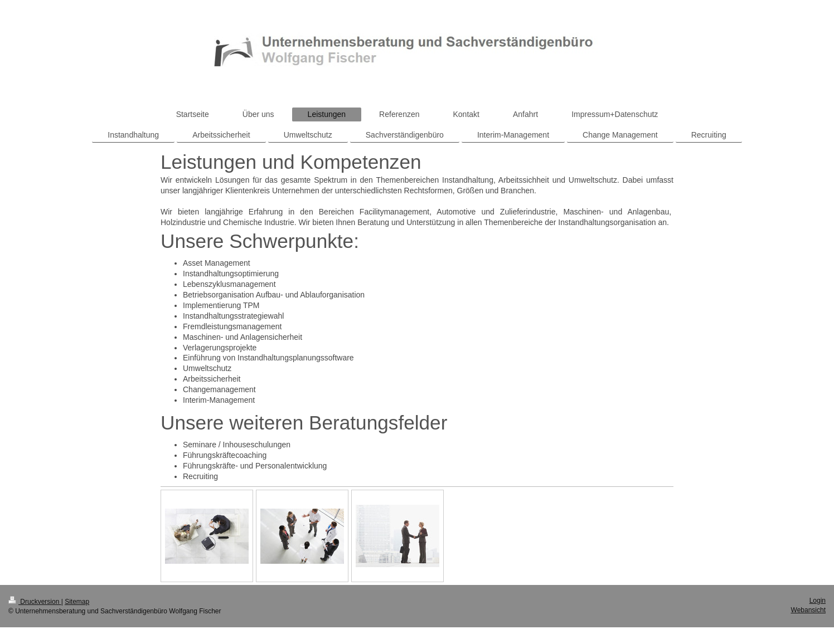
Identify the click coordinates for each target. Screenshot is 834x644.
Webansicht (808, 610)
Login (818, 601)
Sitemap (77, 602)
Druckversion (35, 602)
